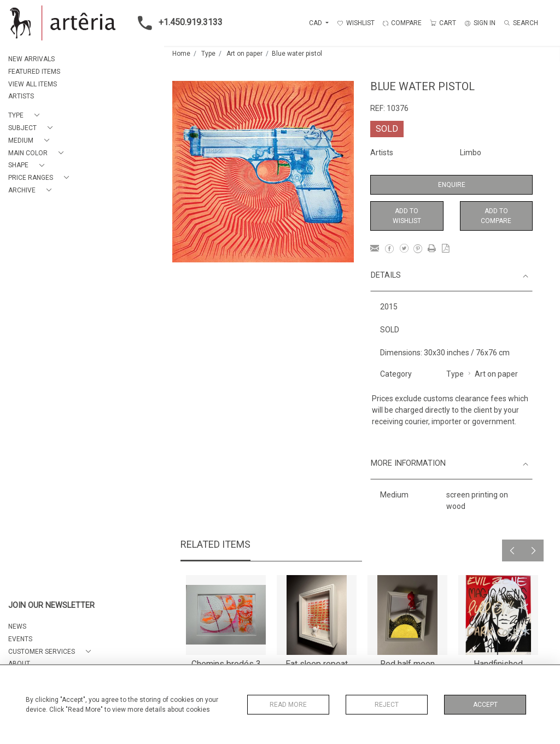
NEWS (17, 626)
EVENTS (20, 639)
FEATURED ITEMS (34, 72)
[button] (26, 116)
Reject (387, 705)
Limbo (471, 153)
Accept (485, 705)
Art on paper (244, 54)
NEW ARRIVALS (31, 59)
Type (208, 54)
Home (181, 54)
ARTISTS (21, 96)
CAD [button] (316, 23)
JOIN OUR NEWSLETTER (51, 605)
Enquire (452, 185)
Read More (288, 705)
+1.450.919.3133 (177, 23)
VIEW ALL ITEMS (33, 84)
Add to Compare (496, 216)
